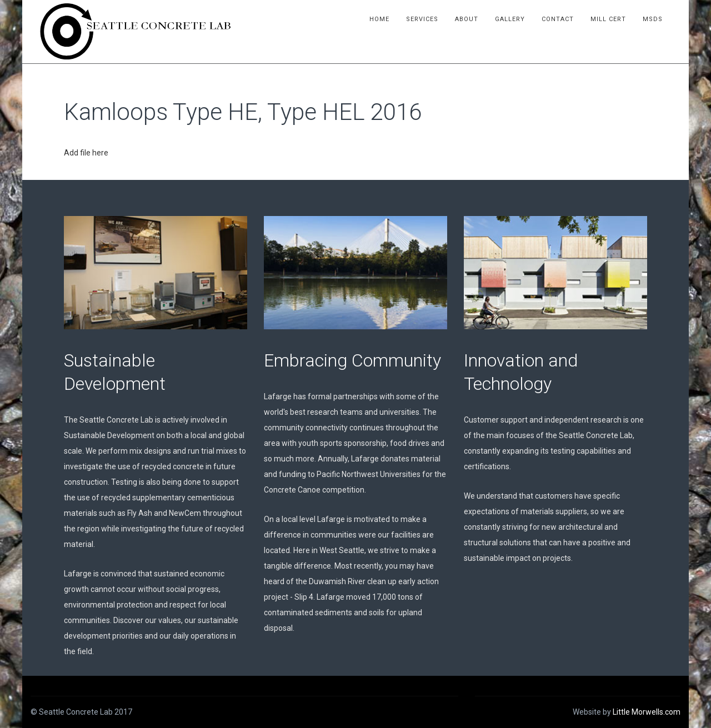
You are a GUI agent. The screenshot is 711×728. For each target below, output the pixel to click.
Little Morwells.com (647, 712)
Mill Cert (609, 19)
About (468, 19)
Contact (559, 19)
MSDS (654, 19)
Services (423, 19)
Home (380, 19)
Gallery (511, 19)
